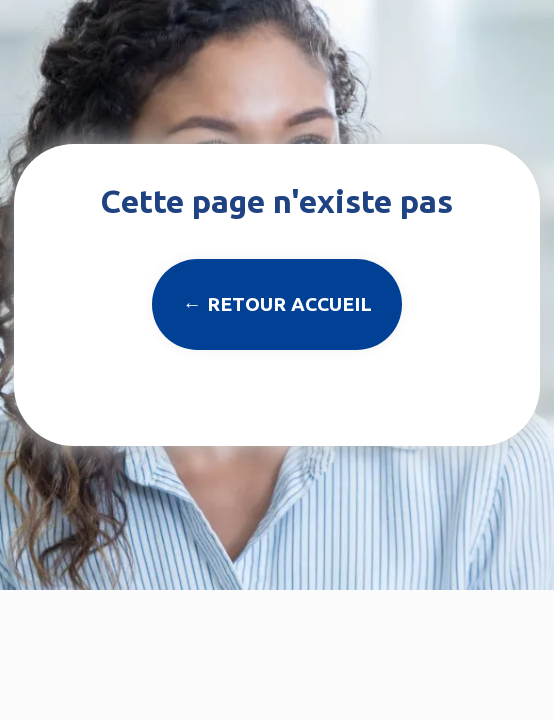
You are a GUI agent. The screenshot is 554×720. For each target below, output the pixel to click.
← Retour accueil (276, 304)
